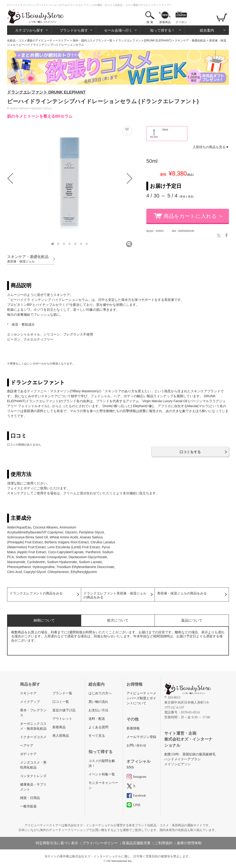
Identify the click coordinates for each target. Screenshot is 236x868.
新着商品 (165, 22)
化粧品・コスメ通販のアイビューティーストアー (38, 41)
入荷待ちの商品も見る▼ (211, 147)
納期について (44, 620)
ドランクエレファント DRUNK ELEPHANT (46, 92)
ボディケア (28, 754)
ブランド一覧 (62, 693)
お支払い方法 (98, 710)
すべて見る (97, 736)
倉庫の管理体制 (189, 843)
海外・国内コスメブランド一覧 (93, 41)
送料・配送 (97, 719)
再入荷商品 (61, 736)
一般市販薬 (28, 806)
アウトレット (62, 719)
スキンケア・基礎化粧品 (190, 41)
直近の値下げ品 (64, 710)
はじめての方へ (100, 693)
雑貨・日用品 (30, 798)
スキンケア (28, 693)
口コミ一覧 (61, 702)
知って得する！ (162, 30)
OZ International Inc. (120, 861)
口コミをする (190, 452)
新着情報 (133, 728)
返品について (192, 620)
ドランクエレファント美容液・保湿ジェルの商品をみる (115, 595)
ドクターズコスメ (33, 737)
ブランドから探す (74, 30)
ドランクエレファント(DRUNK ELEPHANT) (143, 41)
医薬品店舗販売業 (136, 843)
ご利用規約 (164, 843)
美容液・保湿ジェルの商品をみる (182, 593)
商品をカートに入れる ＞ (194, 216)
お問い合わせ (136, 745)
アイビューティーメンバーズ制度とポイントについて (141, 698)
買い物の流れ (98, 702)
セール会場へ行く (118, 30)
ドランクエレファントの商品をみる (36, 593)
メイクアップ (30, 702)
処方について (118, 620)
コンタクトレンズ (33, 776)
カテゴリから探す (29, 30)
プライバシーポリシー (100, 843)
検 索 (150, 22)
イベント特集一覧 (102, 774)
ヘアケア (27, 746)
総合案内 (207, 30)
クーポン (181, 22)
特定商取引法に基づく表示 (57, 843)
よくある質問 (98, 727)
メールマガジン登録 (141, 737)
